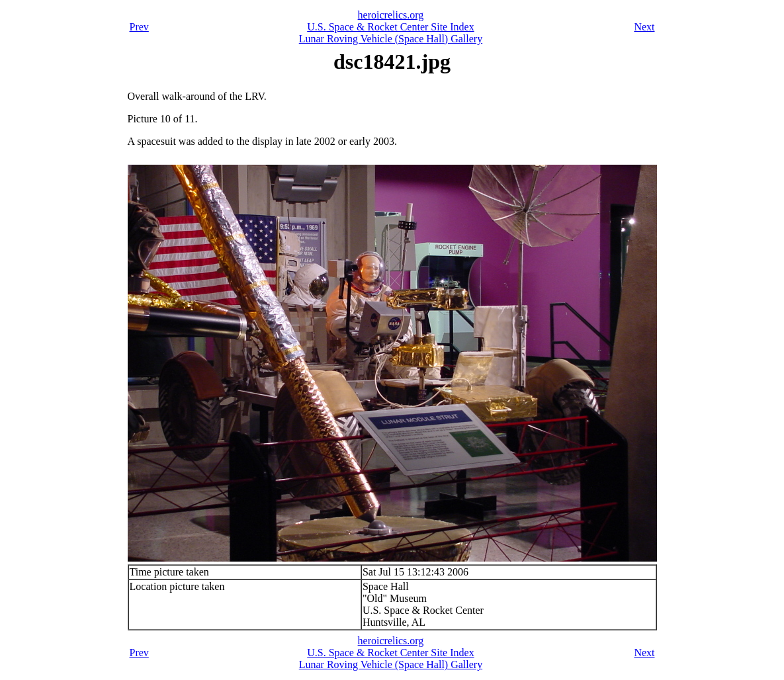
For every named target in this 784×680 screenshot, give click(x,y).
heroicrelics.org (391, 15)
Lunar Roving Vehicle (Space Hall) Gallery (391, 39)
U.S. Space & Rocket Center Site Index (390, 27)
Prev (139, 27)
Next (644, 27)
